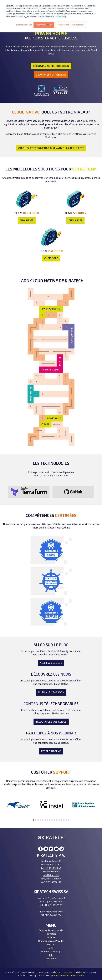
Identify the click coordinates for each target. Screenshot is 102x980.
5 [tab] (43, 820)
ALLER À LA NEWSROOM (51, 692)
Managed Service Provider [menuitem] (51, 941)
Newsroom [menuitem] (51, 959)
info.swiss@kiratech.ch (51, 912)
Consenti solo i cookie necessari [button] (71, 25)
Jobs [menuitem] (51, 955)
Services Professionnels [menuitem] (51, 930)
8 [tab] (50, 820)
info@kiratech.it (51, 875)
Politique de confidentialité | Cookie (68, 975)
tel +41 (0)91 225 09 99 (51, 905)
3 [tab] (38, 820)
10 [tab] (55, 820)
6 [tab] (45, 820)
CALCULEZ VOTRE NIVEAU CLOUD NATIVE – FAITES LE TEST (51, 148)
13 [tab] (62, 820)
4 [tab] (40, 820)
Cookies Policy (60, 16)
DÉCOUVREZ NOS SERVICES (51, 75)
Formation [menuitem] (51, 934)
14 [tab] (64, 820)
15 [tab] (66, 820)
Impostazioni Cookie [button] (24, 25)
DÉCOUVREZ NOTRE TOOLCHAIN (51, 66)
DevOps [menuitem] (51, 944)
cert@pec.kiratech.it (51, 879)
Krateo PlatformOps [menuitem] (51, 951)
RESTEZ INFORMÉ (51, 751)
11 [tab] (57, 820)
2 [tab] (36, 820)
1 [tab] (33, 820)
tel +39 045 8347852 (51, 868)
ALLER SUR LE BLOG (51, 663)
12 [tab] (59, 820)
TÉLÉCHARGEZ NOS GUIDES (51, 722)
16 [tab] (69, 820)
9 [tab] (52, 820)
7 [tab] (47, 820)
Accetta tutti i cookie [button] (44, 25)
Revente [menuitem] (51, 937)
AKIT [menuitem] (51, 948)
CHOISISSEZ (27, 220)
